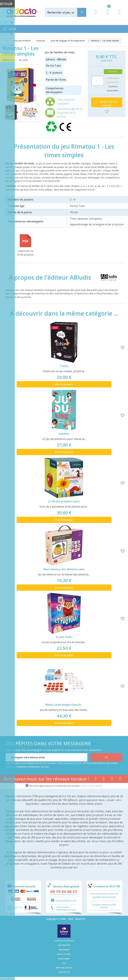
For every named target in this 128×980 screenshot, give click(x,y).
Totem (64, 366)
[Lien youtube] (104, 779)
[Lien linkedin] (120, 779)
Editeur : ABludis (56, 59)
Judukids (64, 434)
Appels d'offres (64, 954)
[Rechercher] (65, 12)
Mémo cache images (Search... (64, 705)
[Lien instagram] (112, 779)
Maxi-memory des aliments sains (64, 569)
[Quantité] (98, 81)
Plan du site (64, 972)
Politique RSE (64, 945)
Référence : (10, 60)
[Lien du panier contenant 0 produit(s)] (106, 15)
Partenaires (64, 950)
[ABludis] (106, 277)
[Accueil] (7, 41)
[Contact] (119, 15)
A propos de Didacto (64, 941)
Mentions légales (64, 968)
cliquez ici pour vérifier (91, 786)
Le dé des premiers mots (64, 501)
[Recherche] (82, 12)
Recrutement (64, 959)
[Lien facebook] (95, 779)
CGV (64, 963)
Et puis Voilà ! (64, 637)
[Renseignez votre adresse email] (47, 757)
